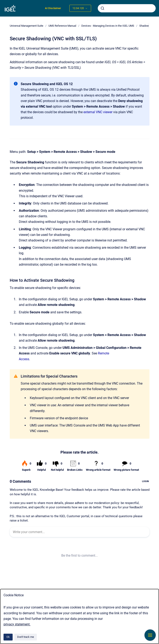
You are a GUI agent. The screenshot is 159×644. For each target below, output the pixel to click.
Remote (104, 353)
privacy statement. (17, 624)
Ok (8, 637)
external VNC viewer (98, 112)
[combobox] (127, 8)
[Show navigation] (150, 635)
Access (24, 359)
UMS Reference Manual (62, 26)
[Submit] (102, 8)
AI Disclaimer (53, 8)
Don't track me (26, 637)
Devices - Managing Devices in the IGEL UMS (108, 26)
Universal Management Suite (26, 26)
